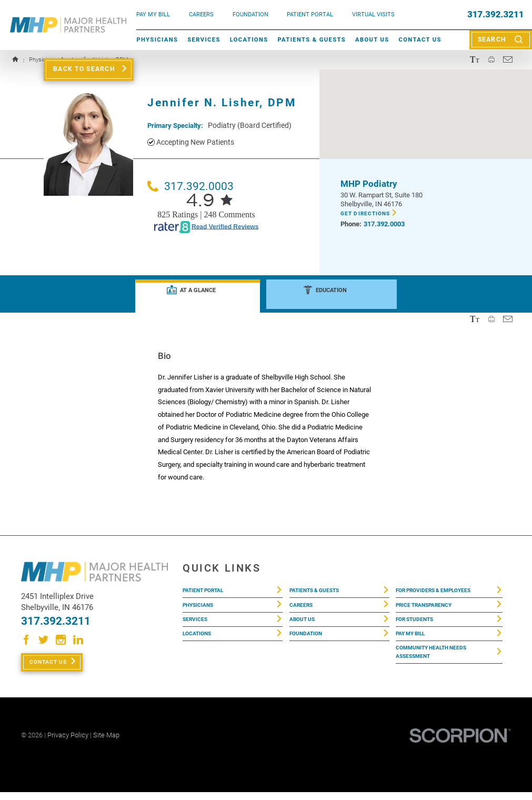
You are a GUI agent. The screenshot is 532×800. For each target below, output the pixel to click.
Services (204, 40)
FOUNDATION (250, 14)
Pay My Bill (415, 643)
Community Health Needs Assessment (441, 665)
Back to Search (84, 69)
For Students (420, 626)
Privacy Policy (68, 743)
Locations (249, 40)
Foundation (310, 643)
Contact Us (420, 40)
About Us (372, 40)
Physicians (157, 40)
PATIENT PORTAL (310, 14)
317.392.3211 (496, 14)
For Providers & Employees (444, 591)
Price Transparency (432, 609)
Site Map (106, 743)
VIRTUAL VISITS (373, 14)
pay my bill (153, 14)
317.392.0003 (190, 186)
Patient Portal (209, 591)
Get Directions (370, 214)
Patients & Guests (312, 40)
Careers (201, 14)
